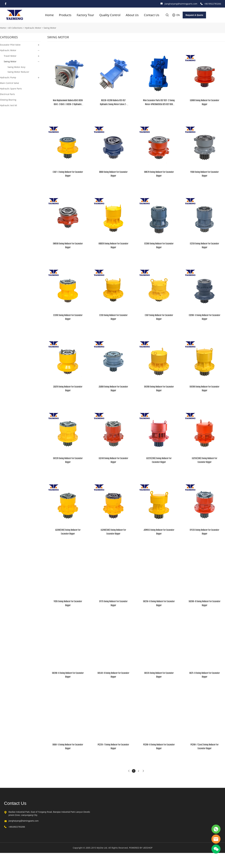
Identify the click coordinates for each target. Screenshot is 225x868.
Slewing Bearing (8, 100)
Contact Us (152, 15)
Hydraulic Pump (8, 77)
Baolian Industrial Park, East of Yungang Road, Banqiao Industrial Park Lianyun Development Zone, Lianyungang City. (49, 813)
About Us (132, 15)
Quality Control (110, 15)
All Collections (15, 28)
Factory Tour (85, 15)
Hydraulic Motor (33, 28)
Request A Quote (194, 15)
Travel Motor (10, 56)
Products (65, 15)
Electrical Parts (7, 94)
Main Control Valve (9, 83)
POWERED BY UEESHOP (141, 848)
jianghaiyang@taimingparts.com (181, 4)
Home (49, 15)
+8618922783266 (213, 4)
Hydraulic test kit (9, 105)
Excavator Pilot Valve (10, 45)
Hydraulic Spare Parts (11, 89)
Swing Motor (50, 28)
